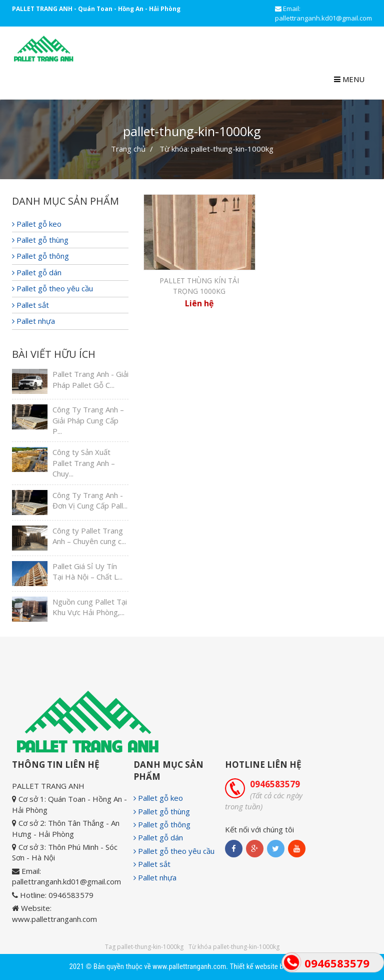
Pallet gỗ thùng (40, 240)
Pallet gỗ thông (40, 256)
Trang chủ (128, 149)
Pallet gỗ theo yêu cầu (52, 288)
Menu (349, 79)
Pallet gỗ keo (37, 224)
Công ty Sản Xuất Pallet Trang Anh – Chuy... (84, 463)
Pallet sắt (30, 305)
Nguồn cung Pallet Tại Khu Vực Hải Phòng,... (90, 607)
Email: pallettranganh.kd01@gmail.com (323, 13)
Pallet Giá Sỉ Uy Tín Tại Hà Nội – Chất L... (87, 571)
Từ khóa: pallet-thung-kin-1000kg (216, 149)
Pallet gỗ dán (37, 272)
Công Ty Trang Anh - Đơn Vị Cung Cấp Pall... (90, 500)
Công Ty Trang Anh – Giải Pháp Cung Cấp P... (88, 420)
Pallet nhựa (33, 321)
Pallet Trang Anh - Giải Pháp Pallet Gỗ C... (90, 379)
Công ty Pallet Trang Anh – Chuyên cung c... (89, 536)
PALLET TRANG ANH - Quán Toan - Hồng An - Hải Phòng (96, 9)
